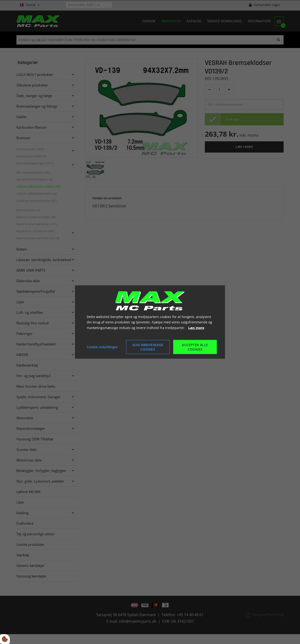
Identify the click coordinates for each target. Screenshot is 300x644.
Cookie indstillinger (102, 347)
